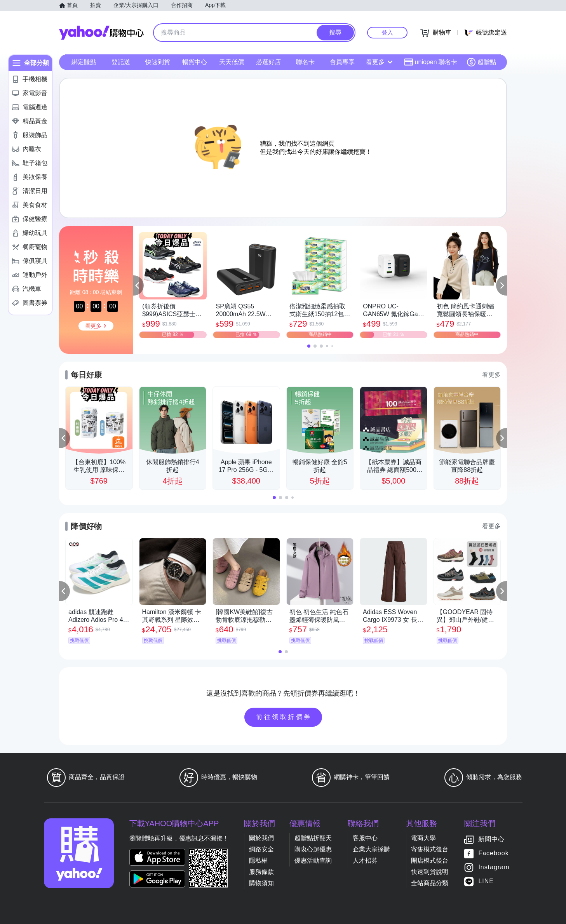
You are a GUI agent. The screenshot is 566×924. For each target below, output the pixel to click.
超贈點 (481, 62)
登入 (387, 32)
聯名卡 (305, 62)
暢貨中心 (195, 62)
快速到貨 (158, 62)
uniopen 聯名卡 (431, 62)
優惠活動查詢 (313, 860)
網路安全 (261, 849)
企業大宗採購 (371, 849)
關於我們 (261, 838)
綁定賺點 (84, 62)
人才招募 (365, 860)
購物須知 (261, 883)
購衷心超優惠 (313, 849)
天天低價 (232, 62)
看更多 (379, 62)
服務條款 (261, 872)
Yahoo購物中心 (101, 33)
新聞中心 (491, 840)
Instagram (494, 867)
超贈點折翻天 (313, 838)
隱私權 (258, 860)
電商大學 (423, 838)
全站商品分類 (430, 883)
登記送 (121, 62)
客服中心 (365, 838)
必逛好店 (268, 62)
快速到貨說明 (430, 872)
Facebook (493, 854)
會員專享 (342, 62)
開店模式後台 (430, 860)
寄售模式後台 (430, 849)
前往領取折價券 (284, 717)
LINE (486, 881)
